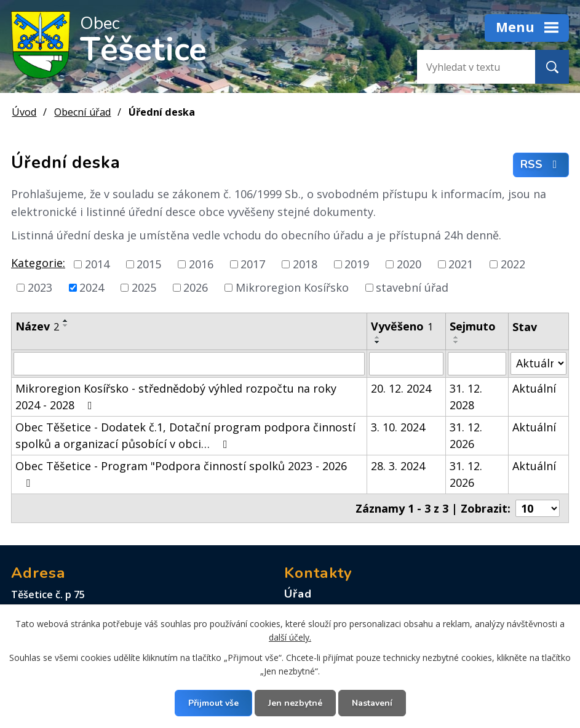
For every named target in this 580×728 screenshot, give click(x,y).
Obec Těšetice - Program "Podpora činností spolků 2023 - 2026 (181, 474)
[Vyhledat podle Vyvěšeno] (406, 364)
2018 (305, 264)
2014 (97, 264)
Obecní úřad (82, 112)
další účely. (290, 637)
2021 (461, 264)
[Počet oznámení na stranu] (538, 508)
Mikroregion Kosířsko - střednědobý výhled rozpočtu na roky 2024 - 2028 (176, 397)
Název (37, 326)
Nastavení (372, 703)
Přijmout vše (213, 703)
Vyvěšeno (402, 326)
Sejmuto (473, 326)
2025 (144, 287)
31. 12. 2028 (466, 397)
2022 (513, 264)
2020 (409, 264)
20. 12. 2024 (401, 388)
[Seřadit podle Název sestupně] (66, 326)
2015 (149, 264)
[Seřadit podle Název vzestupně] (66, 321)
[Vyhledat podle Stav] (538, 363)
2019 (357, 264)
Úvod (24, 112)
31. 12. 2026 (466, 435)
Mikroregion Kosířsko (292, 287)
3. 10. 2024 (398, 427)
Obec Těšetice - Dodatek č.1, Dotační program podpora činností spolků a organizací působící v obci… (185, 435)
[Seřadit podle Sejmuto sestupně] (456, 342)
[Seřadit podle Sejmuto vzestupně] (456, 337)
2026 (196, 287)
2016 (201, 264)
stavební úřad (412, 287)
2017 (253, 264)
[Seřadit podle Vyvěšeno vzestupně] (378, 337)
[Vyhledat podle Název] (189, 364)
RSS (541, 165)
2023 (40, 287)
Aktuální (534, 388)
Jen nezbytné (295, 703)
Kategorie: (38, 263)
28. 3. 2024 (398, 466)
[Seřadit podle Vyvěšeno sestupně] (378, 342)
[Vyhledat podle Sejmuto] (477, 364)
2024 (92, 287)
